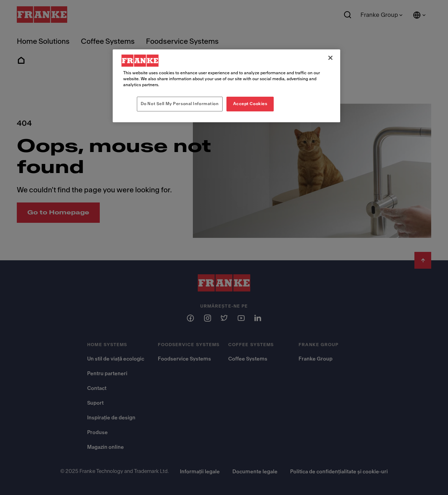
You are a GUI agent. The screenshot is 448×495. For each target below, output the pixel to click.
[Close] (330, 58)
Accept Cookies (250, 104)
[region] (226, 86)
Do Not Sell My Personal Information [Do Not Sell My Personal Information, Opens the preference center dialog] (180, 104)
